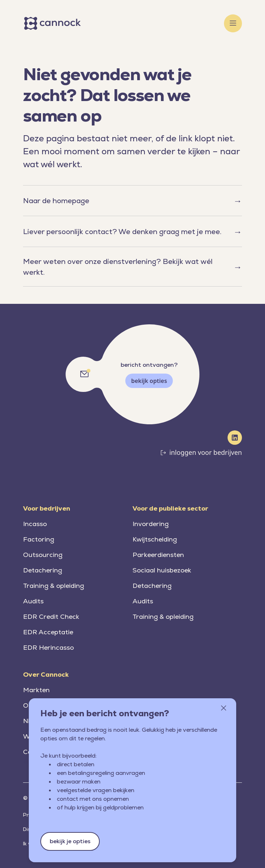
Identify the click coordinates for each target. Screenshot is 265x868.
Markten (36, 690)
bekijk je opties (70, 841)
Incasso (35, 524)
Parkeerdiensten (158, 555)
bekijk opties (149, 381)
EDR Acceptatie (48, 632)
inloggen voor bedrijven (206, 452)
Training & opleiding (53, 586)
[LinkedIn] (235, 438)
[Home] (54, 23)
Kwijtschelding (155, 539)
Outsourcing (43, 555)
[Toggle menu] (233, 23)
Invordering (151, 524)
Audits (33, 601)
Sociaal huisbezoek (162, 570)
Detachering (42, 570)
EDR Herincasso (48, 647)
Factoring (39, 539)
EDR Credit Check (51, 616)
